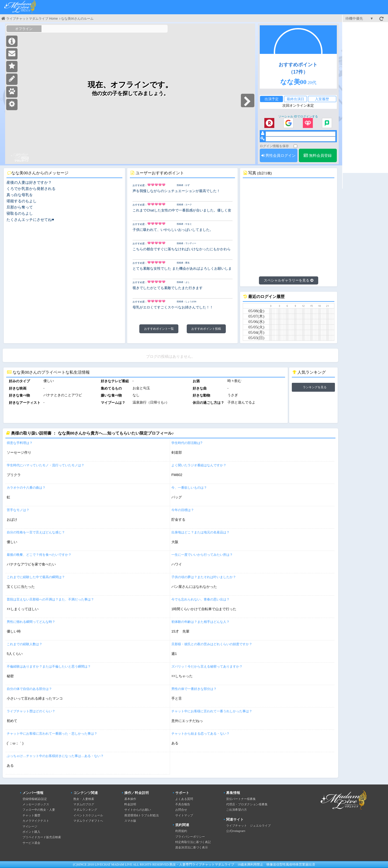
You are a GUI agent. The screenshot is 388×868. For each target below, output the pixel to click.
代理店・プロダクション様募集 (247, 804)
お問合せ (181, 810)
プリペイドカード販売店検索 (42, 837)
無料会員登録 (318, 155)
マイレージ (30, 826)
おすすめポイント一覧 (159, 329)
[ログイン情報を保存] (295, 146)
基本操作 (130, 799)
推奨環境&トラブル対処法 (141, 815)
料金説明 (130, 804)
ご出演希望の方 (236, 810)
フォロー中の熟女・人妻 (39, 810)
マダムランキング (85, 810)
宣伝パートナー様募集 (241, 799)
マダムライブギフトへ (88, 821)
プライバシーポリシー (190, 836)
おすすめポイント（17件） (298, 68)
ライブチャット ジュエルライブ (248, 825)
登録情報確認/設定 (35, 799)
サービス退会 (31, 843)
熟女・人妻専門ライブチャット (192, 864)
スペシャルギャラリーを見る (289, 280)
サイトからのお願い (138, 810)
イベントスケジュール (88, 815)
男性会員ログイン (279, 155)
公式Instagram (236, 831)
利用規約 (181, 831)
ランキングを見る (315, 387)
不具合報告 (183, 804)
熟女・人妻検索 (84, 799)
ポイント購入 (31, 832)
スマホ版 (130, 821)
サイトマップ (184, 815)
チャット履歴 (31, 815)
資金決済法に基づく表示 (191, 847)
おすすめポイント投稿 (206, 329)
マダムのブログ (84, 804)
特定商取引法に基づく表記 (193, 842)
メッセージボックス (36, 804)
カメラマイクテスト (36, 821)
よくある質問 (184, 799)
